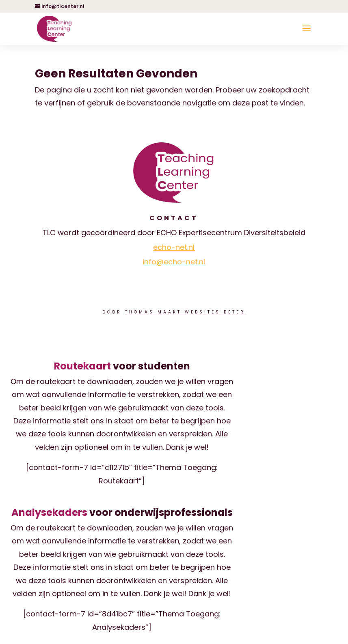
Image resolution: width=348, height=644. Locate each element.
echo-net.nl (174, 247)
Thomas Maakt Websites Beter (185, 312)
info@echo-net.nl (174, 262)
